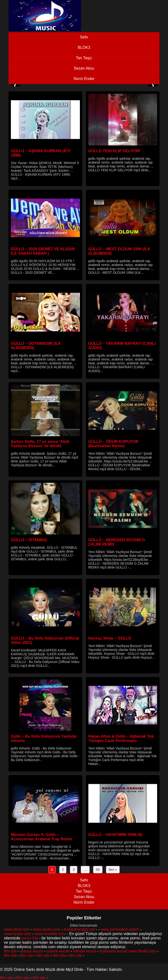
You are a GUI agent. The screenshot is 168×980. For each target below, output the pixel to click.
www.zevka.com (47, 929)
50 (98, 870)
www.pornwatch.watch (120, 929)
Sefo (84, 37)
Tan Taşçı (84, 58)
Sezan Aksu (84, 68)
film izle (10, 951)
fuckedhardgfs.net (80, 929)
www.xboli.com (17, 929)
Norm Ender (84, 79)
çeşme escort (58, 951)
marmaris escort (114, 951)
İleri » (113, 870)
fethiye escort (85, 951)
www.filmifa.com (142, 951)
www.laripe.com (17, 934)
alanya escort (32, 951)
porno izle (30, 938)
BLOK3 (84, 47)
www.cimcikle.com (50, 934)
